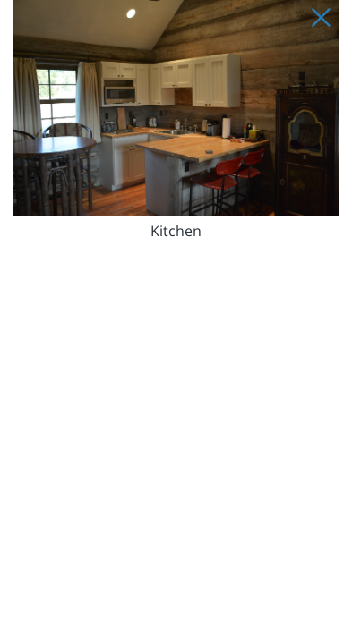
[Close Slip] (321, 18)
